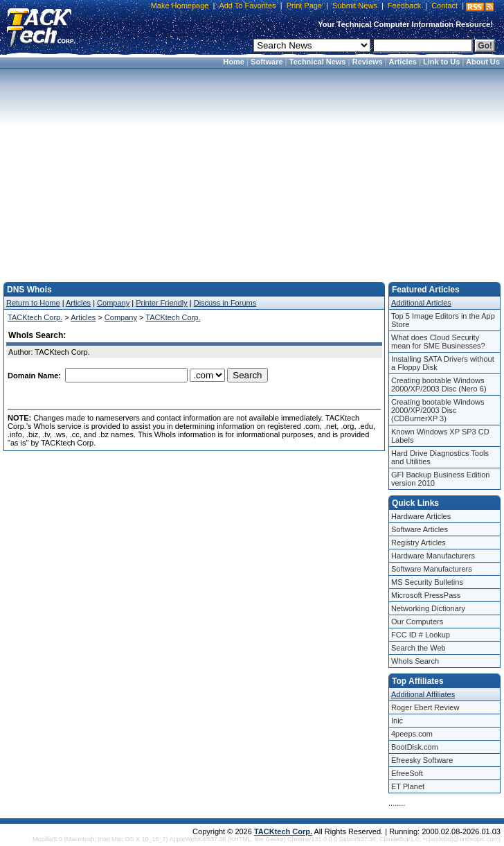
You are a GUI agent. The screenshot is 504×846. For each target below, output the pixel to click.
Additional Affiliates (423, 694)
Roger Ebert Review (425, 707)
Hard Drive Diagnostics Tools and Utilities (440, 457)
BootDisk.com (415, 747)
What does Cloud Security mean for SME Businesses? (438, 342)
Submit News (355, 6)
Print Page (304, 6)
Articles (403, 62)
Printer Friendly (162, 303)
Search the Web (418, 648)
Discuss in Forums (225, 303)
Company (113, 303)
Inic (397, 721)
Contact (444, 6)
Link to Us (441, 62)
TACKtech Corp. (35, 317)
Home (234, 62)
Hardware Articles (421, 516)
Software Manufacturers (432, 569)
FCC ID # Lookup (421, 635)
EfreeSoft (407, 773)
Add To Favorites (247, 6)
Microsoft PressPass (426, 595)
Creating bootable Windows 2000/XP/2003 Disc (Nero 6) (439, 385)
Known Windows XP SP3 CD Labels (440, 436)
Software (267, 62)
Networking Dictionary (428, 608)
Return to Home (33, 303)
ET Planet (408, 786)
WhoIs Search (415, 661)
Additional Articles (421, 303)
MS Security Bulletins (427, 582)
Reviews (368, 62)
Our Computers (417, 622)
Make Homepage (180, 6)
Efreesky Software (422, 760)
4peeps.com (412, 734)
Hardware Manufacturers (433, 556)
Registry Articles (418, 543)
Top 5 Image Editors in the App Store (443, 320)
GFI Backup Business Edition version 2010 (440, 479)
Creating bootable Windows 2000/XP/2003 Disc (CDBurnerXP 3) (438, 410)
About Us (483, 62)
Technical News (318, 62)
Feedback (404, 6)
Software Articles (420, 529)
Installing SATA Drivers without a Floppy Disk (443, 363)
